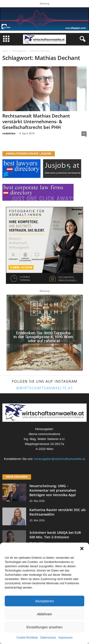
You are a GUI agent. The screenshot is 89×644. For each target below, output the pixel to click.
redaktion (9, 133)
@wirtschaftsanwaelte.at (45, 388)
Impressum (65, 638)
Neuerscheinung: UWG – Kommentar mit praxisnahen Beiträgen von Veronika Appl (53, 490)
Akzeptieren (44, 601)
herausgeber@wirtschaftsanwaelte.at (60, 459)
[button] (82, 549)
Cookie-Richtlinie (27, 638)
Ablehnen (44, 614)
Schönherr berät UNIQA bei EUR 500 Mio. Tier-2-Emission (55, 535)
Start (5, 51)
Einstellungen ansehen (45, 627)
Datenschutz (48, 638)
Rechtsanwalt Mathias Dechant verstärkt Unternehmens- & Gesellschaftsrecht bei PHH (36, 122)
